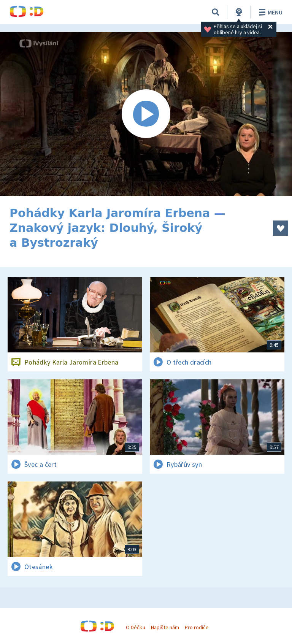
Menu (269, 12)
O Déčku (135, 627)
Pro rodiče (197, 627)
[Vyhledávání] (216, 12)
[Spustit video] (146, 114)
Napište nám (165, 627)
